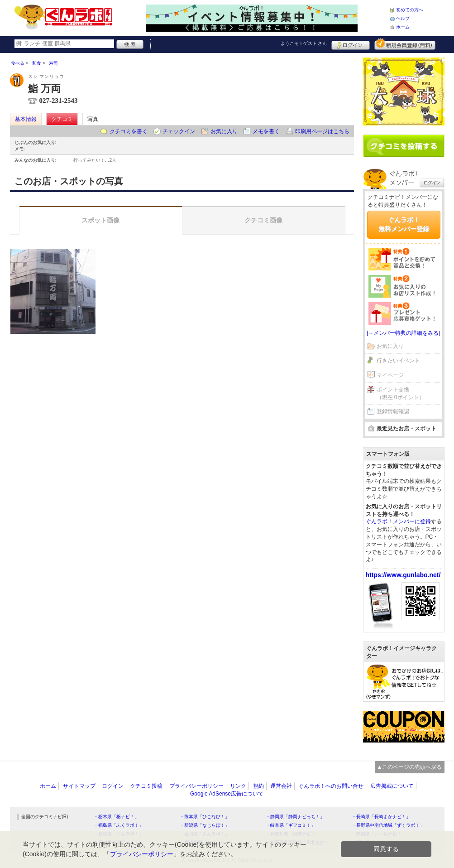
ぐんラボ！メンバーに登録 (398, 521)
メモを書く (266, 131)
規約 (258, 786)
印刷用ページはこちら (322, 131)
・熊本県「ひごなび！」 (205, 817)
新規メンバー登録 (405, 44)
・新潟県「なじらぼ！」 (205, 825)
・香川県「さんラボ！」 (205, 834)
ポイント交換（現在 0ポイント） (401, 393)
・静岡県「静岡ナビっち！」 (295, 817)
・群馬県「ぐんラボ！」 (119, 834)
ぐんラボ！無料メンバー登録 (404, 224)
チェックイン (179, 131)
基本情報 (26, 119)
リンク (238, 786)
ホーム (403, 27)
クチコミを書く (129, 131)
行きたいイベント (398, 361)
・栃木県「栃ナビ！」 (116, 817)
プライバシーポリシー (196, 786)
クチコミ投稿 (146, 786)
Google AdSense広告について (227, 794)
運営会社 (281, 786)
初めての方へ (410, 10)
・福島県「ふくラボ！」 (119, 825)
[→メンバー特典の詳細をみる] (404, 333)
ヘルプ (403, 18)
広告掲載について (392, 786)
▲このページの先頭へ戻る (410, 767)
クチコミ (62, 119)
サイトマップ (79, 786)
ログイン (351, 44)
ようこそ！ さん (304, 43)
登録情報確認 (393, 411)
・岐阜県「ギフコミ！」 (291, 825)
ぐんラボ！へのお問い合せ (331, 786)
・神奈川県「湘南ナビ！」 (293, 834)
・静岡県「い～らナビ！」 (379, 834)
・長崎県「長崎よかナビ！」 (381, 817)
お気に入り (224, 131)
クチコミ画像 (263, 220)
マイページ (390, 375)
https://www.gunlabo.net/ (403, 575)
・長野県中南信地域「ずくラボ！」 (388, 825)
